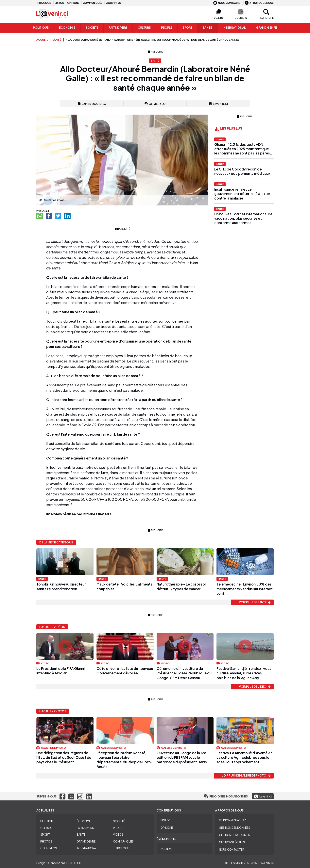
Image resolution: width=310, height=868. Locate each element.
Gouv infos (114, 3)
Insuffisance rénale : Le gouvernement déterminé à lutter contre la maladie (242, 194)
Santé (207, 27)
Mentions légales (232, 842)
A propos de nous (259, 3)
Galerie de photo (51, 748)
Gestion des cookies (234, 835)
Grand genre (267, 27)
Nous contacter (227, 3)
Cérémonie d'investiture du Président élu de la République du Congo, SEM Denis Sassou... (184, 673)
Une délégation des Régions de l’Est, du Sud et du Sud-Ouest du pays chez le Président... (64, 757)
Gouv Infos (49, 848)
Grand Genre (86, 841)
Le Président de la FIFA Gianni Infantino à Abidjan (60, 671)
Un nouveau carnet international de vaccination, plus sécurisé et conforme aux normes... (243, 218)
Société (92, 27)
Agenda (166, 849)
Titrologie (44, 3)
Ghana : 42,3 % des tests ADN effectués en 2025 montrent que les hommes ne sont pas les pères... (244, 149)
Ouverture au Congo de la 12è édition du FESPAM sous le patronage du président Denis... (183, 757)
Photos (46, 841)
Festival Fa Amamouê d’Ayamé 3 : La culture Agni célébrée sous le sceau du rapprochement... (244, 757)
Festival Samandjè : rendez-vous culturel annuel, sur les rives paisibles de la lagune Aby (244, 673)
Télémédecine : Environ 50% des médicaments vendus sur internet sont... (245, 589)
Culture (144, 27)
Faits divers (85, 828)
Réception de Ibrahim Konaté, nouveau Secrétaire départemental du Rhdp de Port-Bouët (124, 760)
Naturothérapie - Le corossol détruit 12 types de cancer (181, 586)
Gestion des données (235, 828)
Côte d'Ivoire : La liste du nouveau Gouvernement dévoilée (125, 671)
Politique (41, 27)
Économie (67, 27)
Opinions (73, 3)
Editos (59, 3)
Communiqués (93, 3)
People (167, 27)
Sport (188, 27)
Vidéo (43, 663)
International (234, 27)
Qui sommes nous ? (232, 820)
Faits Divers (118, 27)
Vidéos (118, 835)
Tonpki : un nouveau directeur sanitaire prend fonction (61, 586)
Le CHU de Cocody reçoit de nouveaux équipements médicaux (242, 171)
